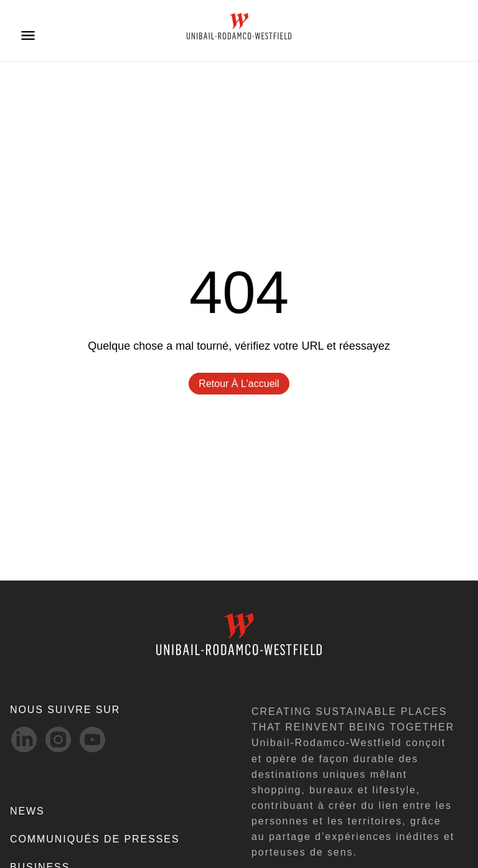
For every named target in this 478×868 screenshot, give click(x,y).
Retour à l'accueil (239, 384)
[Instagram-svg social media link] (58, 740)
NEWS (27, 811)
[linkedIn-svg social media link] (24, 740)
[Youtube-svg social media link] (92, 740)
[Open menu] (28, 35)
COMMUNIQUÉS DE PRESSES (95, 839)
